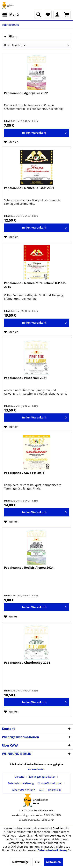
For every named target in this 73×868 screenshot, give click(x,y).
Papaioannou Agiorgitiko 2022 (26, 93)
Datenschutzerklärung (21, 783)
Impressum (55, 790)
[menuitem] (10, 15)
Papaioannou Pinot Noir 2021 (26, 378)
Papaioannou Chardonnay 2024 (27, 663)
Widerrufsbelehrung (23, 790)
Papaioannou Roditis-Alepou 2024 (29, 567)
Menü (11, 14)
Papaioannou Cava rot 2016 (24, 473)
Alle (37, 862)
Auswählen (53, 862)
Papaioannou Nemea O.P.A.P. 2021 (29, 188)
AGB (42, 790)
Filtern (11, 36)
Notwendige (20, 862)
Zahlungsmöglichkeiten (42, 777)
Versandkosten (36, 769)
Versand (20, 777)
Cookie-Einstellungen (50, 783)
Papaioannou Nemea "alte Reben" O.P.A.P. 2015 (35, 285)
